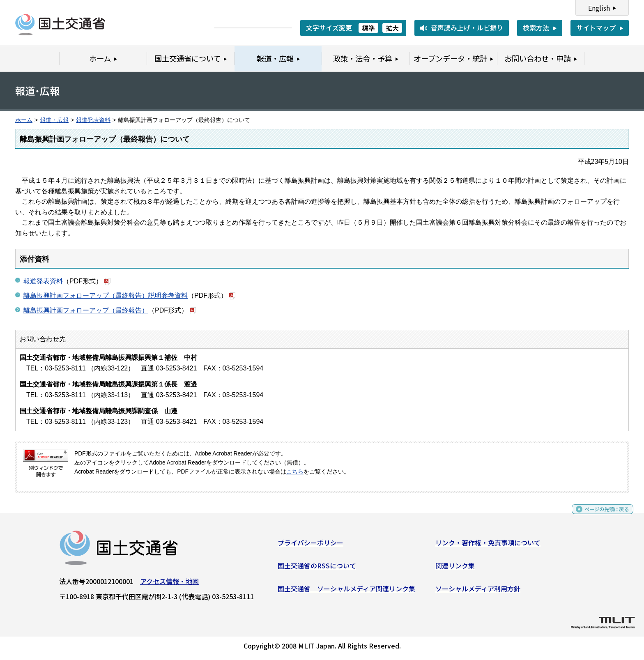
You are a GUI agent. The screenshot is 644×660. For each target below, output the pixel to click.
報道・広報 (54, 120)
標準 (368, 28)
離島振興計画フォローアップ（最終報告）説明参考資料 (106, 296)
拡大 (392, 28)
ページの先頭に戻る (600, 516)
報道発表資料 (93, 120)
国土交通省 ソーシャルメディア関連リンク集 (346, 591)
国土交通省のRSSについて (317, 569)
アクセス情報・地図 (169, 584)
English (599, 8)
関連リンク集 (455, 569)
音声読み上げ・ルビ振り (467, 28)
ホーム (24, 120)
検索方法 (536, 28)
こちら (295, 472)
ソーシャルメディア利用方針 (478, 591)
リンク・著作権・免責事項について (488, 546)
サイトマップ (596, 28)
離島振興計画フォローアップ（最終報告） (86, 310)
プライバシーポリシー (310, 546)
